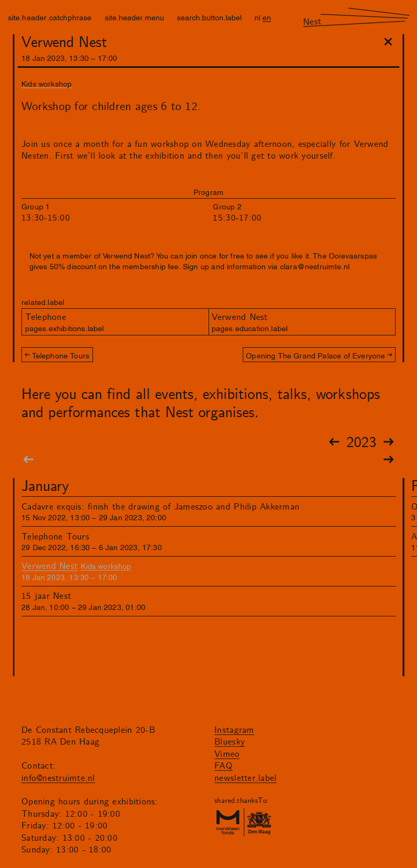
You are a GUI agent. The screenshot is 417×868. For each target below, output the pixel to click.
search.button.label (209, 17)
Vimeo (227, 754)
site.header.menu (134, 17)
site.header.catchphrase (50, 17)
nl (257, 17)
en (267, 17)
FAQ (223, 766)
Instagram (234, 730)
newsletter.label (245, 778)
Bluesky (230, 742)
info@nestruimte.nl (58, 778)
